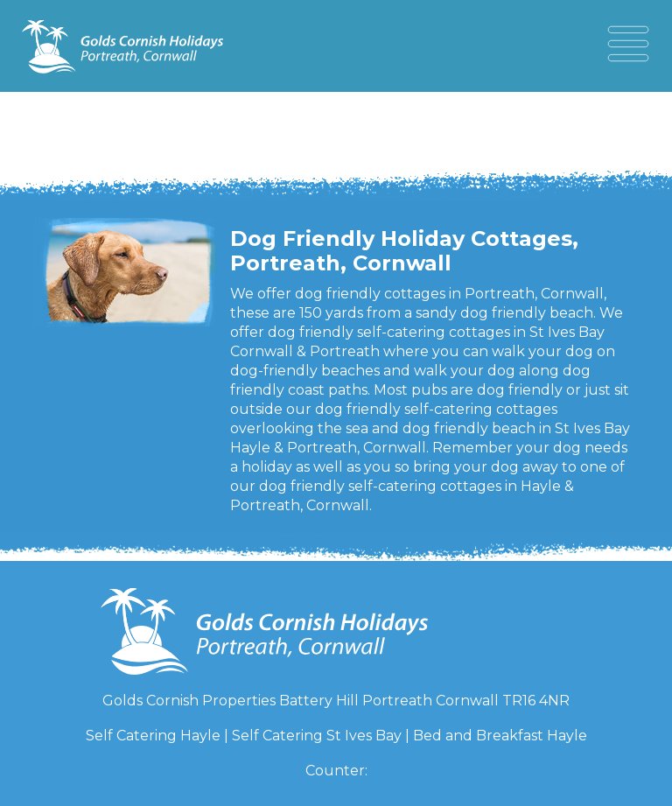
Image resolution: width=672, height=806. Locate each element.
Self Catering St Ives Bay (317, 736)
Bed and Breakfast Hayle (500, 736)
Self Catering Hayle (153, 736)
